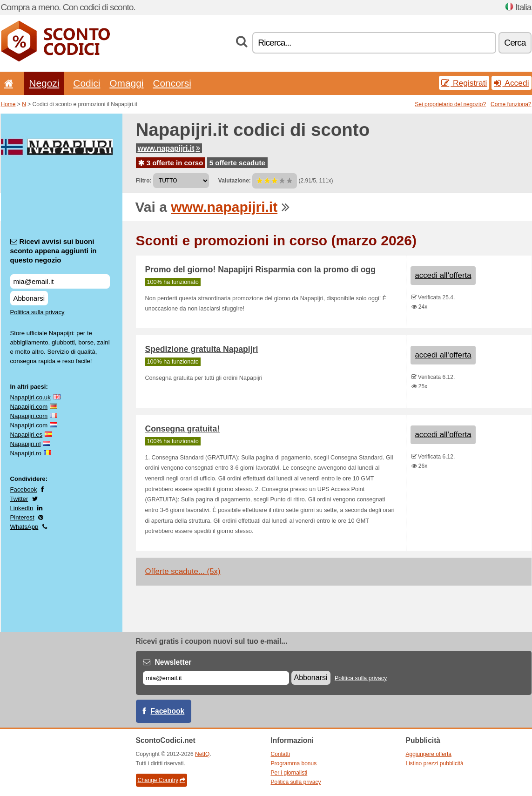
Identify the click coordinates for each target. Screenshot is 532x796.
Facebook (24, 489)
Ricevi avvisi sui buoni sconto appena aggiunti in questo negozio (54, 251)
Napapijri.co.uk (30, 397)
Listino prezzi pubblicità (435, 763)
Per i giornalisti (289, 773)
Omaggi (126, 83)
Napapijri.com (29, 407)
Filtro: (144, 181)
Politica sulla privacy (37, 312)
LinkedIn (22, 508)
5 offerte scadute (237, 163)
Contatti (280, 754)
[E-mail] (216, 678)
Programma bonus (294, 763)
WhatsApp (24, 527)
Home (8, 104)
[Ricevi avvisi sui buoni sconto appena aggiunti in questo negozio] (60, 281)
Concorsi (172, 83)
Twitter (19, 499)
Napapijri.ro (26, 453)
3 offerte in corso (171, 163)
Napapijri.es (27, 435)
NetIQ (202, 754)
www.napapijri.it (169, 148)
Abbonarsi (29, 298)
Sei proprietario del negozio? (450, 104)
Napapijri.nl (26, 444)
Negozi (44, 83)
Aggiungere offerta (429, 754)
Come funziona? (511, 104)
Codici (87, 83)
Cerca (515, 43)
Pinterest (22, 517)
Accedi (511, 83)
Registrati (464, 83)
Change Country (162, 780)
